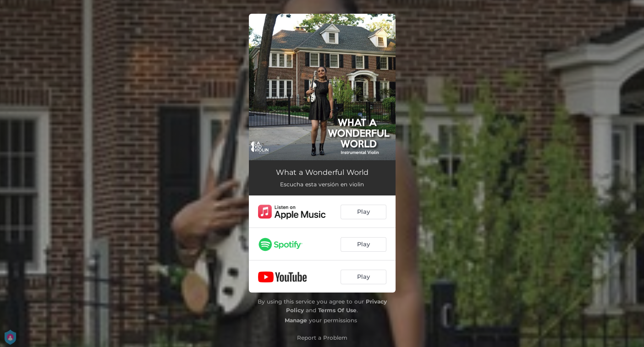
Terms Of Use (337, 310)
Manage (296, 320)
